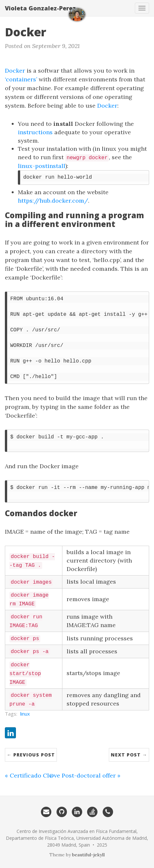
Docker (15, 71)
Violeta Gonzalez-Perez (40, 8)
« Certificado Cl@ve (32, 775)
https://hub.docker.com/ (53, 201)
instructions (35, 132)
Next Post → (129, 755)
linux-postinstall (42, 166)
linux (25, 714)
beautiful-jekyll (88, 855)
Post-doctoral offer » (91, 775)
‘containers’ (21, 79)
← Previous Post (31, 755)
